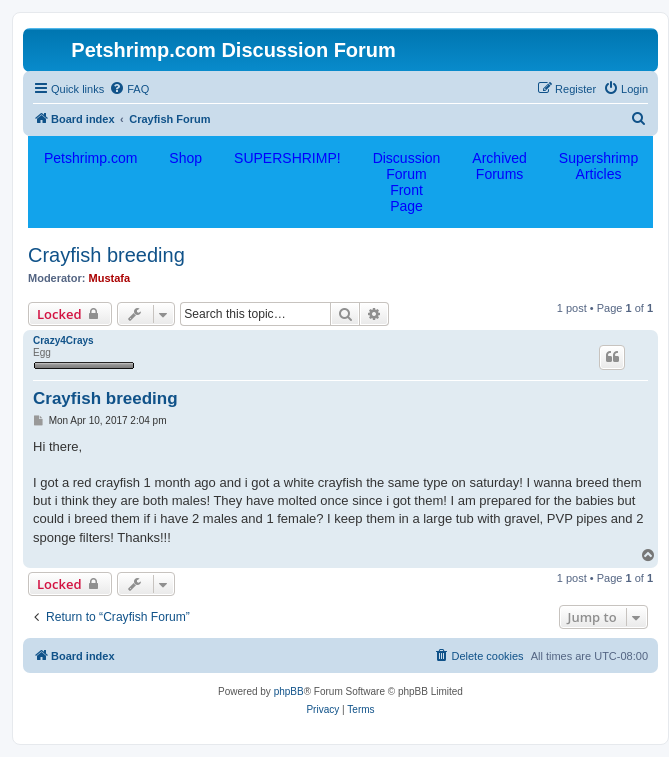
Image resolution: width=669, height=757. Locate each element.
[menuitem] (129, 89)
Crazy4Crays (63, 340)
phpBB (289, 691)
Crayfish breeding (106, 255)
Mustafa (110, 278)
